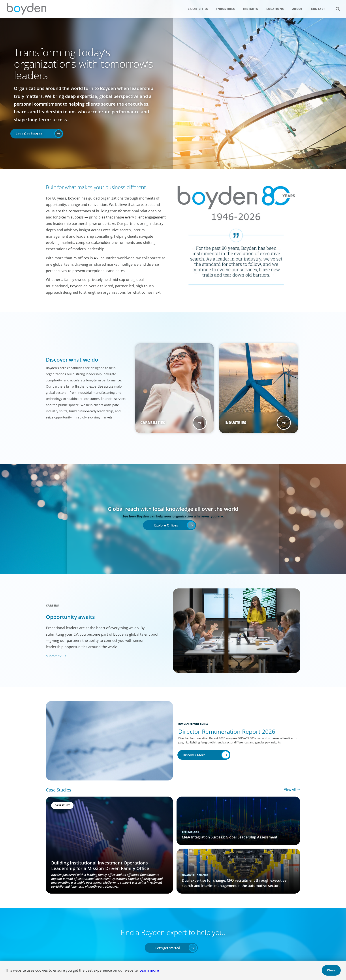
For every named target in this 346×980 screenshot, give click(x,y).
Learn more (149, 970)
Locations (275, 9)
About (297, 9)
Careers (52, 605)
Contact (318, 9)
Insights (251, 9)
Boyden (26, 9)
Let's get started (168, 948)
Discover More (194, 755)
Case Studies (58, 790)
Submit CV (54, 656)
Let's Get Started (29, 134)
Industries (226, 9)
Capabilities (198, 9)
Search (335, 7)
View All (290, 789)
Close (331, 970)
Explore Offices (166, 525)
